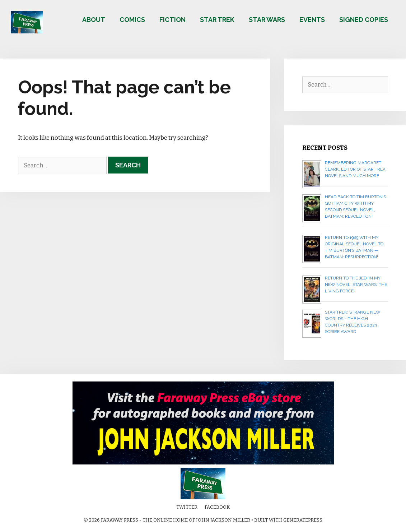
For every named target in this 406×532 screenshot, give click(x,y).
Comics (132, 20)
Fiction (172, 20)
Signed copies (364, 20)
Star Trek (217, 20)
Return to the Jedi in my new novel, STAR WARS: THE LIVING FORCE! (356, 284)
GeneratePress (303, 520)
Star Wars (267, 20)
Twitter (187, 507)
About (94, 20)
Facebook (217, 507)
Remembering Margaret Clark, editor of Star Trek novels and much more (355, 169)
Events (312, 20)
